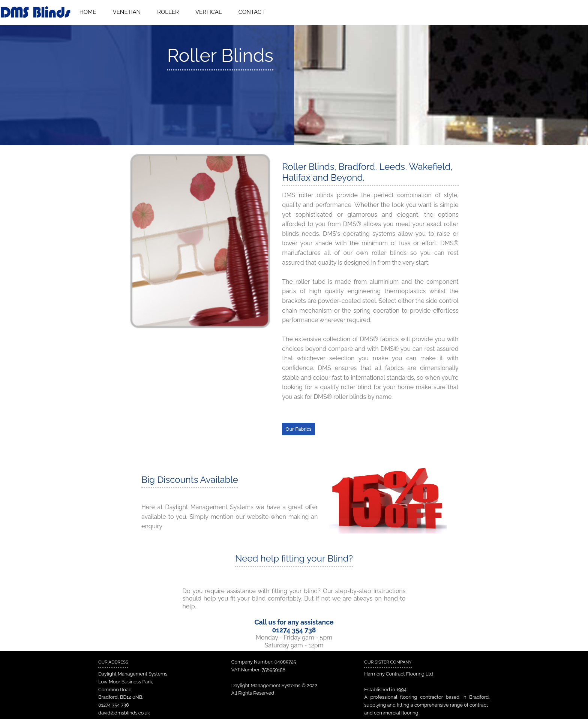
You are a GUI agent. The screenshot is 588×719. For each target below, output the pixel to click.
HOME (88, 12)
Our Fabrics (298, 429)
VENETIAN (127, 12)
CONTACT (252, 12)
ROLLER (168, 12)
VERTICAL (209, 12)
